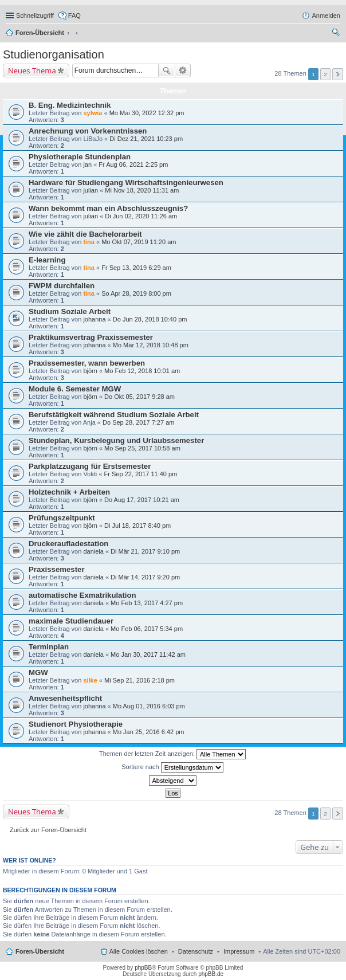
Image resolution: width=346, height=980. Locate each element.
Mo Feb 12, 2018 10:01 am (142, 371)
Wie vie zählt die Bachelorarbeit (85, 234)
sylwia (93, 113)
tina (89, 242)
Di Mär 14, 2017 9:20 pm (145, 577)
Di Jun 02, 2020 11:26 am (141, 216)
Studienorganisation (54, 54)
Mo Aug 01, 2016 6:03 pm (149, 706)
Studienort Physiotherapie (76, 724)
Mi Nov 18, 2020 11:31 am (142, 190)
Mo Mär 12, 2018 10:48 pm (151, 345)
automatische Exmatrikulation (82, 595)
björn (90, 371)
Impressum (239, 951)
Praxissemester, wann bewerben (87, 363)
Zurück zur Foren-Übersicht (48, 830)
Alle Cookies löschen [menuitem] (139, 951)
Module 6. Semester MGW (75, 389)
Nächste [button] (338, 74)
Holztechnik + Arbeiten (69, 492)
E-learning (47, 260)
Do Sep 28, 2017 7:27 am (138, 422)
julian (91, 190)
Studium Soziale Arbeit (70, 311)
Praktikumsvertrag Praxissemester (91, 337)
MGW (38, 673)
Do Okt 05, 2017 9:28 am (139, 397)
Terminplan (49, 647)
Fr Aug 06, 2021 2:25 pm (133, 164)
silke (90, 680)
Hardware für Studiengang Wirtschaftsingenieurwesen (126, 183)
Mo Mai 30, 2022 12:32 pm (147, 113)
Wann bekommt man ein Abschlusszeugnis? (108, 208)
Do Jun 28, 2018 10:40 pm (150, 319)
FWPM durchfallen (62, 286)
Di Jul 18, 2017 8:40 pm (137, 526)
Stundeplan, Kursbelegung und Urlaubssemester (116, 440)
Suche (167, 70)
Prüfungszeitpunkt (62, 518)
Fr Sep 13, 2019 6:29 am (136, 268)
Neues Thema (32, 70)
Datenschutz (196, 951)
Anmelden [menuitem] (326, 15)
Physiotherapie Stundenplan (80, 157)
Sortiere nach (172, 767)
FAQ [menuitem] (74, 15)
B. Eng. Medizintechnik (70, 105)
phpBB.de (211, 974)
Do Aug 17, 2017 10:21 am (142, 500)
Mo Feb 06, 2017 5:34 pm (147, 629)
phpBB (143, 968)
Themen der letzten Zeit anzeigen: (172, 754)
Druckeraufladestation (68, 544)
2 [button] (325, 74)
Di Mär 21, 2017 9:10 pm (145, 551)
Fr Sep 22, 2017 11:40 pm (140, 474)
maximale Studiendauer (71, 621)
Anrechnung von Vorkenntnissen (88, 131)
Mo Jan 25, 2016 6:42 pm (149, 732)
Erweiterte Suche (183, 70)
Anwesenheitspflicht (65, 698)
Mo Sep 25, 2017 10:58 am (142, 448)
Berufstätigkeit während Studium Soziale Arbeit (114, 415)
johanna (94, 319)
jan (87, 164)
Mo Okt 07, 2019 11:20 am (139, 242)
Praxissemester (57, 569)
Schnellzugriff (35, 15)
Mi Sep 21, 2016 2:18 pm (139, 680)
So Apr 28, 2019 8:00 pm (136, 293)
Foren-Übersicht (40, 33)
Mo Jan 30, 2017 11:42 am (148, 654)
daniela (93, 551)
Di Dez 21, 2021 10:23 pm (146, 139)
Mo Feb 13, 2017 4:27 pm (147, 603)
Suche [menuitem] (337, 34)
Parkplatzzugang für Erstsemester (90, 466)
